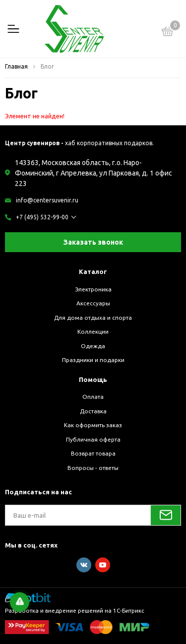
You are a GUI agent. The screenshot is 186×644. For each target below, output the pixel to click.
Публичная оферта (93, 439)
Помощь (93, 379)
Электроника (93, 289)
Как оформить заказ (93, 425)
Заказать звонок (93, 242)
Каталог (93, 272)
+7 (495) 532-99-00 (42, 217)
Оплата (93, 397)
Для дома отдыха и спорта (93, 318)
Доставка (93, 411)
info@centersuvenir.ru (47, 200)
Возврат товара (93, 453)
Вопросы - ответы (93, 468)
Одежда (93, 346)
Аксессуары (93, 303)
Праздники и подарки (93, 360)
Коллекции (93, 331)
